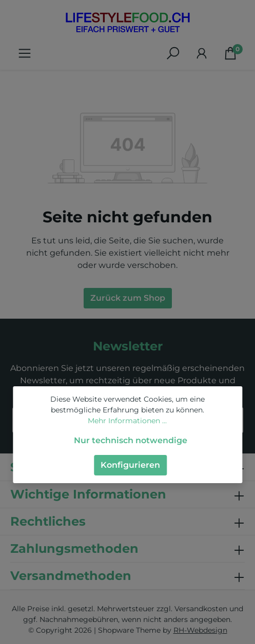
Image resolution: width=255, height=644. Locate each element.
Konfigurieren (130, 465)
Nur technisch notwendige (131, 440)
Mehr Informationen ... (127, 421)
